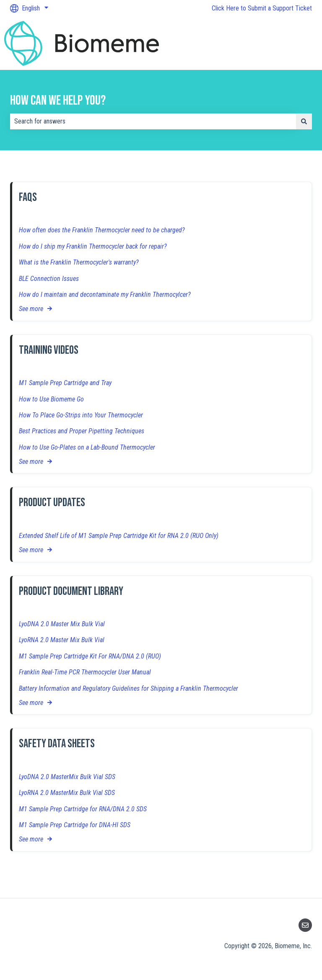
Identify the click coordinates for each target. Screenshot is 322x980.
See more (31, 309)
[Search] (304, 121)
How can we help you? (58, 101)
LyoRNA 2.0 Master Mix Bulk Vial (62, 640)
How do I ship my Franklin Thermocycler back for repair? (93, 246)
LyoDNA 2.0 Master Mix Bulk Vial (62, 624)
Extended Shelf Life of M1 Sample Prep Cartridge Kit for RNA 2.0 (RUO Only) (119, 536)
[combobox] (153, 121)
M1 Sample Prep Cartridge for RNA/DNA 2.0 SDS (83, 809)
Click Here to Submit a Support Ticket (262, 8)
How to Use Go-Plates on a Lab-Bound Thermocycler (87, 447)
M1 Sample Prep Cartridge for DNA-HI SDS (75, 825)
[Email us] (305, 925)
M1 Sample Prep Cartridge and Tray (65, 383)
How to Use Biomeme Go (51, 399)
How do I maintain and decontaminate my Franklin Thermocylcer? (105, 295)
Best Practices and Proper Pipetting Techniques (82, 431)
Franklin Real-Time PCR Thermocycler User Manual (85, 673)
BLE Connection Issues (49, 279)
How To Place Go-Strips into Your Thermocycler (81, 415)
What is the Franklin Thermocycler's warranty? (79, 263)
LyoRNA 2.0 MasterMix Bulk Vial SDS (67, 793)
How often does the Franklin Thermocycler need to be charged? (102, 230)
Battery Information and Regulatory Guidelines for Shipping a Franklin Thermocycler (129, 688)
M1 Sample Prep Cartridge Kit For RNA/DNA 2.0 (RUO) (90, 656)
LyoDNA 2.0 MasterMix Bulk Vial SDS (67, 777)
